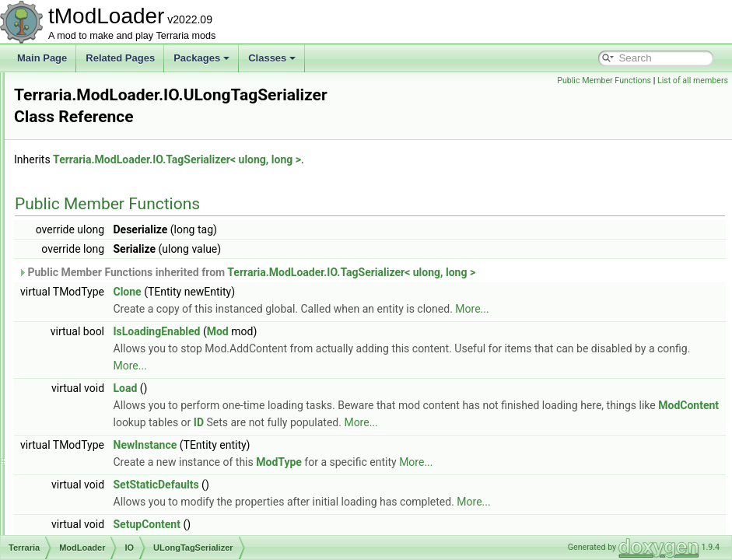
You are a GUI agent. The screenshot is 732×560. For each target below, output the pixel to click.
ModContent (496, 406)
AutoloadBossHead (116, 465)
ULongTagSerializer (130, 311)
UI (81, 397)
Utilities (91, 414)
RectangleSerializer (129, 174)
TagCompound (119, 191)
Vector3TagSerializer (131, 380)
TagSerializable (120, 243)
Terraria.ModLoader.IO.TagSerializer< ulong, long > (371, 143)
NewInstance (340, 446)
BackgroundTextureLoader (131, 516)
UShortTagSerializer (130, 345)
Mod (412, 315)
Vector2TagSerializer (131, 362)
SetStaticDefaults (351, 485)
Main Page (42, 58)
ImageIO (107, 106)
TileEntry (107, 277)
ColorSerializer (119, 89)
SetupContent (341, 525)
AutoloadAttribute (112, 448)
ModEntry (109, 140)
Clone (322, 275)
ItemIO (103, 123)
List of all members (693, 80)
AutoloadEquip (107, 482)
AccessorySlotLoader (120, 431)
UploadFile (111, 328)
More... (666, 292)
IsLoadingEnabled (352, 315)
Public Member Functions (604, 80)
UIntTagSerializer (124, 294)
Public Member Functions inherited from (441, 256)
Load (320, 372)
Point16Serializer (124, 157)
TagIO (101, 208)
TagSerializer (116, 260)
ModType (473, 463)
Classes (272, 58)
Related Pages (120, 58)
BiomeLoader (104, 534)
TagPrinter (110, 226)
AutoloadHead (106, 499)
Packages (201, 58)
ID (613, 406)
